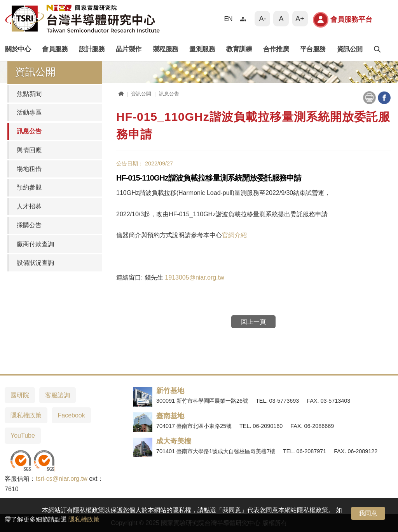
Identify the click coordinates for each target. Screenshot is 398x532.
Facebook (71, 415)
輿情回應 (29, 150)
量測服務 (202, 49)
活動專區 (29, 112)
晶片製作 (129, 49)
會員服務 (55, 49)
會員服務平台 (343, 20)
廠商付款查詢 (35, 244)
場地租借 (29, 169)
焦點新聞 (29, 94)
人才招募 (29, 206)
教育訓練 (239, 49)
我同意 (368, 513)
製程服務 (166, 49)
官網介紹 (234, 235)
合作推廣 (276, 49)
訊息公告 (29, 131)
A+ (300, 19)
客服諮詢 (58, 395)
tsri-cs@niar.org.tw (62, 479)
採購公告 (29, 225)
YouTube (23, 436)
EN (228, 19)
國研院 (20, 395)
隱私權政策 (84, 519)
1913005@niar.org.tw (194, 277)
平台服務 (313, 49)
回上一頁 (253, 322)
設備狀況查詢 (35, 263)
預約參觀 (29, 187)
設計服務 (92, 49)
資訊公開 (350, 49)
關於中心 (18, 49)
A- (262, 19)
